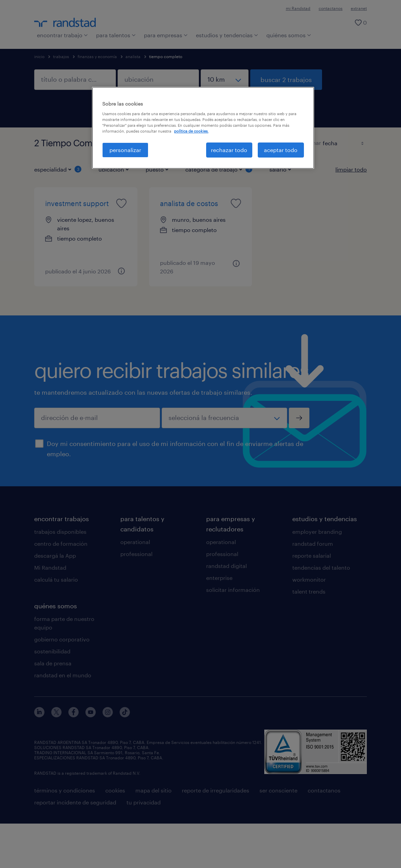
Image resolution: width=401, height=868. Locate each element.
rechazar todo (229, 150)
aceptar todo (281, 150)
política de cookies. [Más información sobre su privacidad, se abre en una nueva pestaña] (191, 131)
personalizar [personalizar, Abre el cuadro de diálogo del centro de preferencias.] (125, 150)
